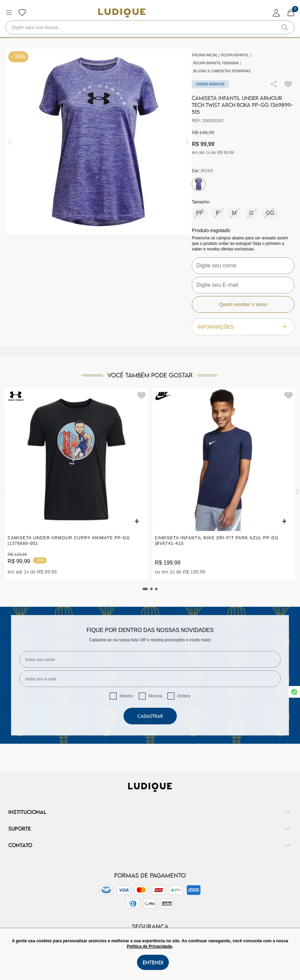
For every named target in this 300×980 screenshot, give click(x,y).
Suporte (150, 828)
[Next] (298, 492)
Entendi (153, 962)
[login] (276, 13)
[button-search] (285, 27)
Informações (243, 327)
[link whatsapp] (294, 692)
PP (199, 213)
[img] (187, 142)
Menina (155, 696)
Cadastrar (150, 716)
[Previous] (2, 492)
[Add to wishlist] (288, 84)
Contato (150, 845)
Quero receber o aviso (243, 304)
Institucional (150, 812)
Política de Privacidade (149, 946)
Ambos (184, 696)
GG (270, 213)
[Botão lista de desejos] (22, 12)
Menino (126, 696)
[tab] (145, 589)
